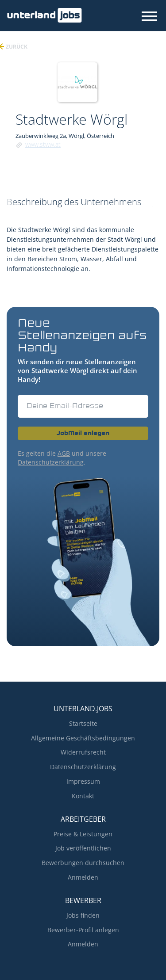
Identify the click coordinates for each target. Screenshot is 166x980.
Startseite (83, 723)
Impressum (83, 781)
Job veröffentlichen (83, 848)
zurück (16, 47)
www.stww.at (43, 144)
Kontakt (83, 796)
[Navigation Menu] (149, 16)
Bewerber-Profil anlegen (83, 930)
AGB (64, 453)
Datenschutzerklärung (51, 462)
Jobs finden (83, 915)
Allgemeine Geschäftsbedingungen (83, 738)
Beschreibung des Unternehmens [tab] (74, 202)
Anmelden (83, 877)
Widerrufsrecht (83, 752)
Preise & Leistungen (83, 834)
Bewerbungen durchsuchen (83, 863)
